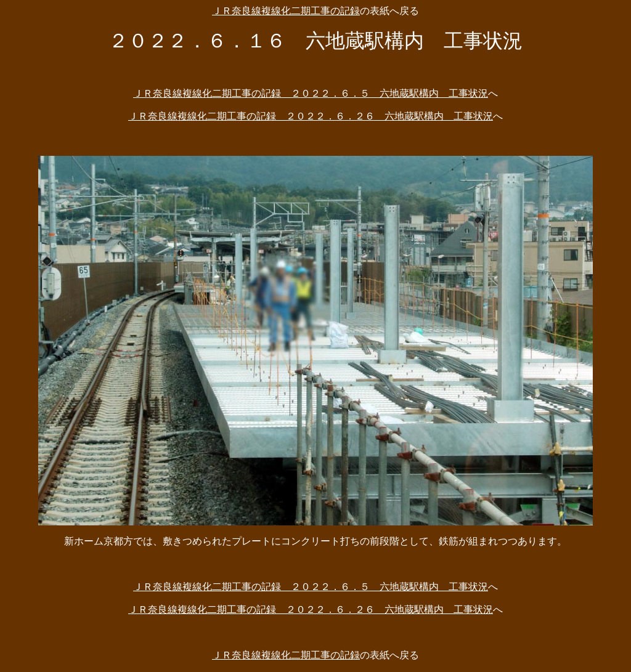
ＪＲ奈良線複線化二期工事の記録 (286, 11)
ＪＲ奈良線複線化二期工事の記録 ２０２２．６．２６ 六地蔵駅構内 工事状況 (311, 116)
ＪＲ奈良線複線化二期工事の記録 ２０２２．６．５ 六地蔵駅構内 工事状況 (311, 93)
